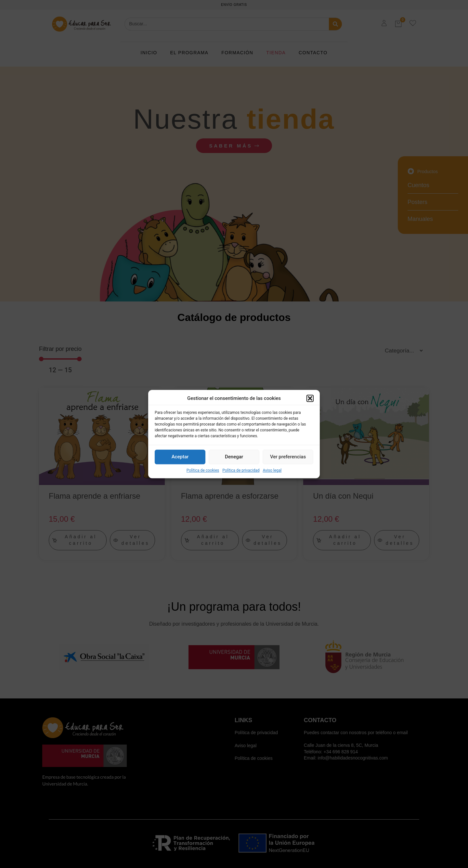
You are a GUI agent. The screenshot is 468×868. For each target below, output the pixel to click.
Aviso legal (272, 470)
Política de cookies (203, 470)
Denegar (234, 457)
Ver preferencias (288, 457)
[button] (310, 399)
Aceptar (180, 457)
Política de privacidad (241, 470)
